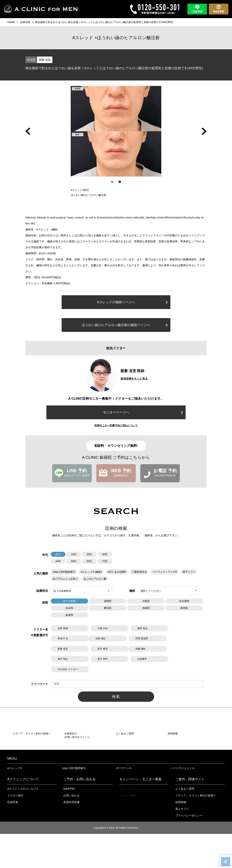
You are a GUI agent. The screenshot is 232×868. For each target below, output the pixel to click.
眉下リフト (189, 572)
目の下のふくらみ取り (65, 579)
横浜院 (108, 608)
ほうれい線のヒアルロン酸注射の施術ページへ (125, 325)
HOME (11, 22)
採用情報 (181, 836)
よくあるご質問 (185, 823)
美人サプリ (182, 843)
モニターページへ (143, 412)
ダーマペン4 (124, 802)
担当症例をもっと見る (134, 379)
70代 (105, 561)
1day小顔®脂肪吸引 (64, 572)
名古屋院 (184, 601)
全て (58, 554)
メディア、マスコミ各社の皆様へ (196, 829)
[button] (28, 131)
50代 (74, 561)
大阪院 (146, 601)
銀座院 (69, 615)
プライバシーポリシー (189, 850)
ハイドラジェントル (183, 802)
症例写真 (25, 22)
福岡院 (108, 601)
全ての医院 (69, 601)
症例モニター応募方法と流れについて (116, 425)
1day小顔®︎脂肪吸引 (74, 802)
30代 (105, 554)
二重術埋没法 (139, 572)
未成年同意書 (71, 836)
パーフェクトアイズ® (164, 572)
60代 (89, 561)
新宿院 (184, 608)
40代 (58, 561)
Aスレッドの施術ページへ (132, 302)
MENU (12, 793)
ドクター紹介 (15, 829)
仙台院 (69, 608)
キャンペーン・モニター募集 (140, 813)
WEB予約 (69, 823)
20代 (89, 554)
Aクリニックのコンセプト (23, 823)
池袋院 (146, 608)
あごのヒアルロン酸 (95, 579)
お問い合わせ (71, 829)
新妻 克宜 (45, 60)
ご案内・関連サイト (190, 813)
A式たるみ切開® (117, 572)
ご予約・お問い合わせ (80, 813)
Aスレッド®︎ (15, 802)
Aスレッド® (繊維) (91, 572)
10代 (74, 554)
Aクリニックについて (23, 813)
